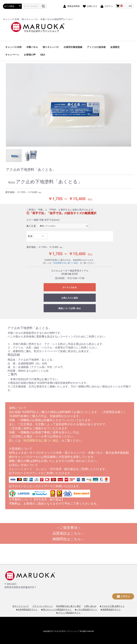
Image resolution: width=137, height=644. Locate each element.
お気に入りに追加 (70, 298)
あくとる (31, 226)
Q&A (43, 55)
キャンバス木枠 (13, 47)
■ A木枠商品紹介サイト (27, 609)
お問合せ (123, 596)
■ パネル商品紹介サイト (86, 609)
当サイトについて (21, 606)
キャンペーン (12, 55)
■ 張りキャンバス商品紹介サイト (56, 609)
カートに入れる (70, 287)
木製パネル (32, 47)
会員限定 (115, 47)
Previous (4, 105)
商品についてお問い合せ (70, 308)
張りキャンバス (51, 47)
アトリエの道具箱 (96, 47)
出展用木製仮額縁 (73, 47)
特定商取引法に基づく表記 (68, 606)
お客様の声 (30, 55)
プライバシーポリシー (42, 606)
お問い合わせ (90, 606)
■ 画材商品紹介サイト (111, 609)
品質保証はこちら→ (69, 533)
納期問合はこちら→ (69, 539)
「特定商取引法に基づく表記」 (66, 263)
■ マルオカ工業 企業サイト (112, 606)
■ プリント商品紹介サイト (69, 613)
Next (133, 105)
